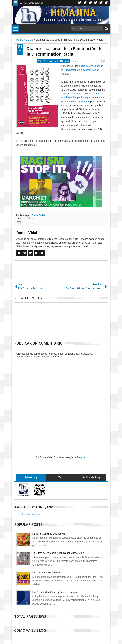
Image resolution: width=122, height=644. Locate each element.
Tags (61, 477)
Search (106, 29)
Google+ (90, 3)
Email (66, 61)
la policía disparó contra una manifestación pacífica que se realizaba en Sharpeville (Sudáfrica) (83, 97)
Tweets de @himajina (28, 514)
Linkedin (101, 3)
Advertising (31, 477)
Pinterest (106, 3)
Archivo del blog (91, 477)
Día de (31, 218)
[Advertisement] (62, 269)
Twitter (80, 3)
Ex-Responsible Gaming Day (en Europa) (55, 592)
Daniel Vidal (38, 215)
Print (55, 61)
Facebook (85, 3)
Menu (15, 3)
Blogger (81, 457)
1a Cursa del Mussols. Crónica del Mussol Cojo (58, 553)
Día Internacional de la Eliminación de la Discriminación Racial (64, 51)
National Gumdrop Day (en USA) (50, 534)
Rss (96, 3)
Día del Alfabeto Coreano (46, 573)
